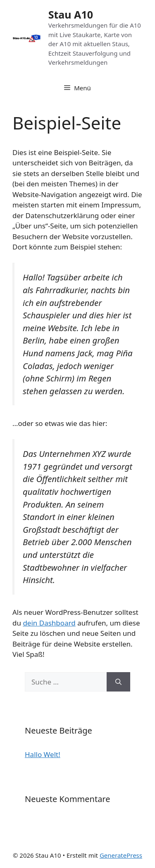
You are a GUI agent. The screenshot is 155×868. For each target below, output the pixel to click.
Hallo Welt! (43, 754)
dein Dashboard (49, 623)
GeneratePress (121, 855)
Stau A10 (71, 14)
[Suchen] (118, 682)
